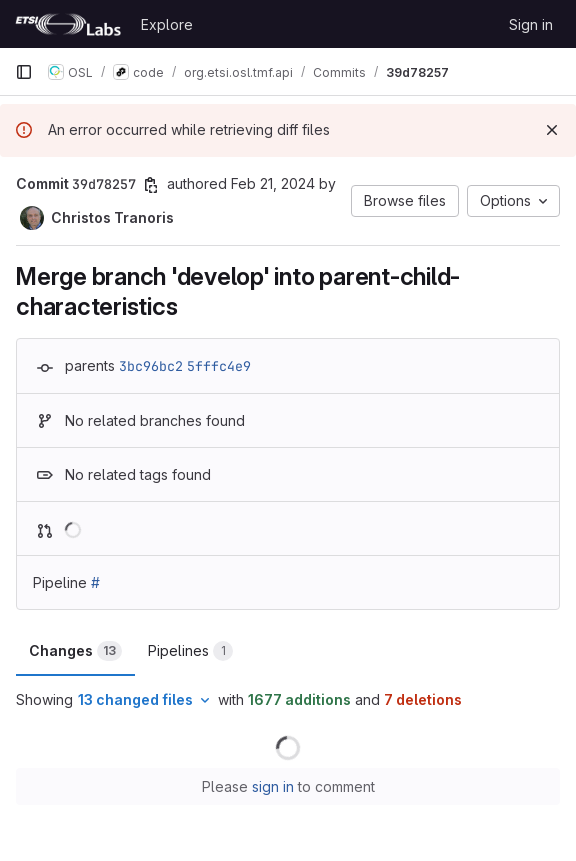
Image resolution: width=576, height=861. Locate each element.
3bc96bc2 (151, 366)
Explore (167, 24)
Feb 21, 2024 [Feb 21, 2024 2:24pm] (273, 183)
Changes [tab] (75, 651)
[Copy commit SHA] (151, 185)
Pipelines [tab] (190, 651)
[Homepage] (68, 24)
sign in (273, 786)
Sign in (531, 24)
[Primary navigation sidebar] (24, 72)
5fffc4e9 (219, 366)
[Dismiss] (552, 130)
